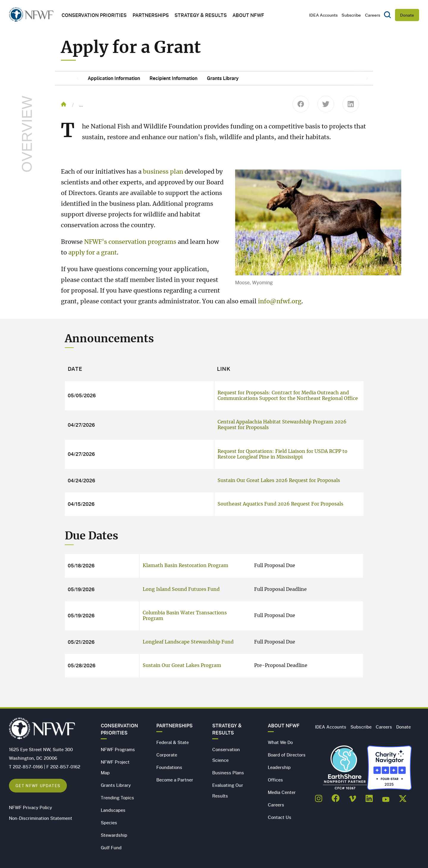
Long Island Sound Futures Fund (181, 589)
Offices (275, 780)
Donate (407, 15)
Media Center (282, 792)
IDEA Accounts (323, 15)
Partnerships (151, 15)
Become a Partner (175, 780)
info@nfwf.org (280, 302)
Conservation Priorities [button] (94, 15)
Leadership (279, 767)
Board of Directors (287, 755)
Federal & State (173, 742)
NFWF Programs (118, 749)
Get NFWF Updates (38, 785)
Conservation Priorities (119, 729)
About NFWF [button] (248, 15)
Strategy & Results (201, 15)
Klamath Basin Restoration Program (185, 566)
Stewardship (114, 835)
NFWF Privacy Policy (30, 807)
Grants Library (116, 785)
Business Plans (228, 773)
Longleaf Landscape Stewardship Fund (188, 642)
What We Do (280, 742)
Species (109, 823)
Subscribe (351, 15)
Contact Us (280, 817)
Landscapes (113, 810)
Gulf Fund (111, 847)
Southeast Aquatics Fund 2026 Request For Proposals (280, 504)
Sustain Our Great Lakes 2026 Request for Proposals (279, 481)
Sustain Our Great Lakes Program (182, 665)
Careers (373, 15)
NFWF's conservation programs (130, 242)
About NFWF (284, 726)
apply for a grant (93, 253)
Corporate (167, 755)
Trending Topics (117, 798)
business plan (163, 172)
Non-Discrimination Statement (41, 818)
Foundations (169, 767)
